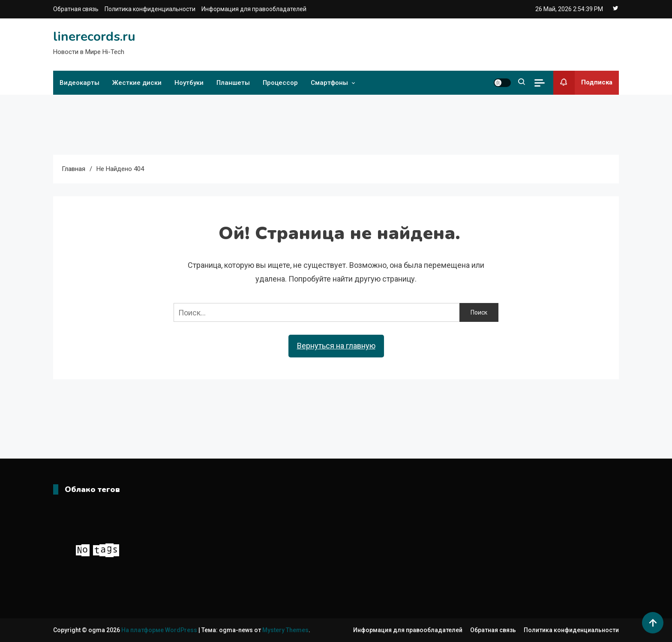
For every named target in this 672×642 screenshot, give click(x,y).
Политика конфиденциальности (150, 9)
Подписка (583, 83)
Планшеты (233, 83)
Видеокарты (79, 83)
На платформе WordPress (160, 630)
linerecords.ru (94, 37)
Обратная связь (76, 9)
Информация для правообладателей (254, 9)
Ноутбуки (189, 83)
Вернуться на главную (336, 346)
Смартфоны (329, 83)
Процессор (280, 83)
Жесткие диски (137, 83)
